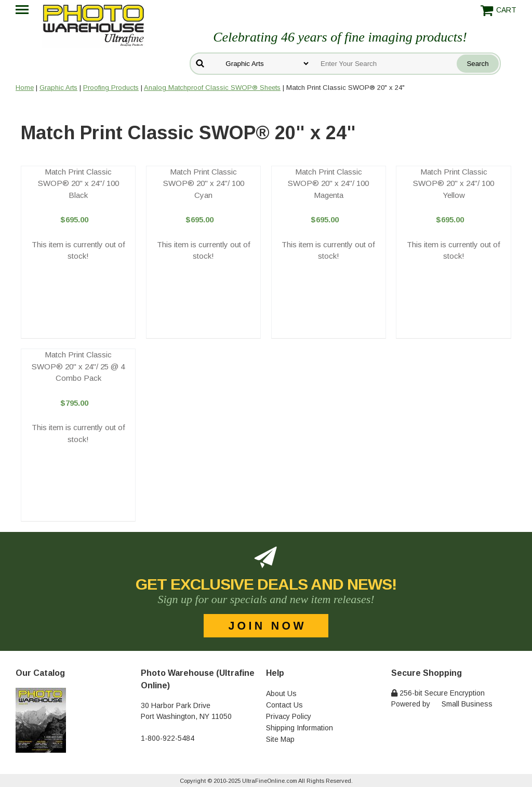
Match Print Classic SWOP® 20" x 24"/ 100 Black (78, 183)
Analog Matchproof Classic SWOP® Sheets (212, 88)
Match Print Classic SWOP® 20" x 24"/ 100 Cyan (204, 183)
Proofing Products (111, 88)
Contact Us (284, 705)
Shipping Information (300, 728)
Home (25, 88)
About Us (281, 693)
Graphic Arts (58, 88)
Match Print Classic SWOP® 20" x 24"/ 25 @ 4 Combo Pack (78, 366)
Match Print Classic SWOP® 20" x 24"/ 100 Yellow (454, 183)
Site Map (280, 739)
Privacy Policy (289, 716)
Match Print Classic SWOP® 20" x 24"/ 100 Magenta (328, 183)
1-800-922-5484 (168, 738)
